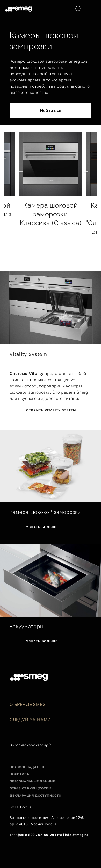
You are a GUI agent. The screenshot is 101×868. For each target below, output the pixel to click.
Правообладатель (27, 767)
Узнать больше (41, 527)
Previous (18, 171)
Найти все (51, 110)
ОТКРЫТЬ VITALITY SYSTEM (51, 410)
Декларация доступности (35, 796)
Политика (19, 774)
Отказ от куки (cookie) (31, 788)
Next (83, 171)
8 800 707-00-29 (40, 835)
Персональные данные (32, 781)
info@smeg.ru (77, 835)
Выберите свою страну (29, 745)
